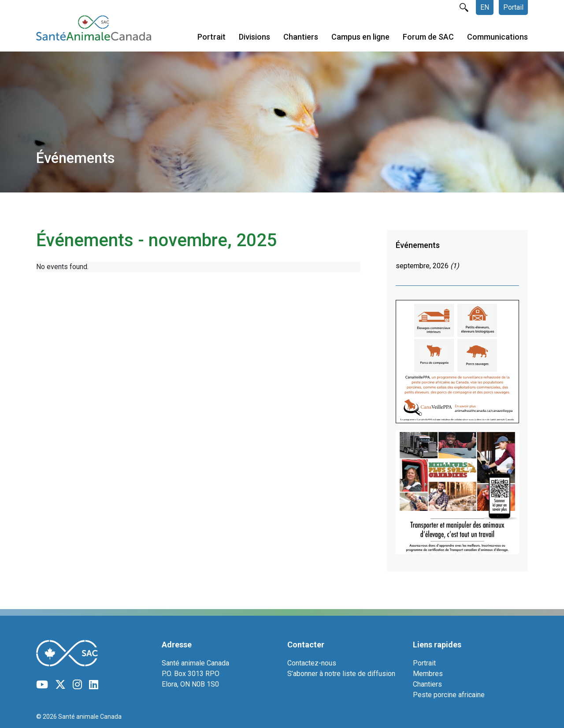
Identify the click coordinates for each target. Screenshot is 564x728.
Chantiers (301, 37)
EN (485, 7)
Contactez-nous (312, 663)
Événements (418, 245)
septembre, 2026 (427, 266)
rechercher (464, 7)
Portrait (211, 37)
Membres (428, 674)
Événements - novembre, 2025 (156, 240)
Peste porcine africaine (449, 695)
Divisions (254, 37)
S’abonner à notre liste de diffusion (341, 674)
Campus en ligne (360, 37)
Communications (497, 37)
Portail (513, 7)
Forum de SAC (428, 37)
